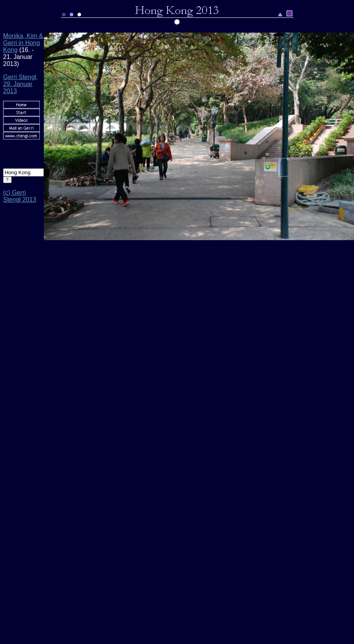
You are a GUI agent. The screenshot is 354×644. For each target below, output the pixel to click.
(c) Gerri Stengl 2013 (20, 196)
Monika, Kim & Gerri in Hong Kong (23, 43)
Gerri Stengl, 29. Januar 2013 (21, 84)
